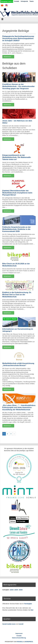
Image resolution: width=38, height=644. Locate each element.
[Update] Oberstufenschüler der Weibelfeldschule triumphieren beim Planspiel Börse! (17, 193)
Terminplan (28, 604)
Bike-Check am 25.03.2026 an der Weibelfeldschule (16, 265)
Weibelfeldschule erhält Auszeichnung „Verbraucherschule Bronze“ (18, 364)
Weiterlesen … (8, 57)
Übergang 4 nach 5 (7, 1)
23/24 (16, 590)
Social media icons (9, 624)
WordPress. (29, 642)
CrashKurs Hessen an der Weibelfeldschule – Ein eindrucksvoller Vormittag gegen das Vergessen (18, 86)
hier (32, 610)
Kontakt (17, 1)
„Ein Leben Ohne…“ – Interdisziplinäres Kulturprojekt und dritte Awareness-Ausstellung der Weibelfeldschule (19, 407)
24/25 (21, 590)
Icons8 (21, 624)
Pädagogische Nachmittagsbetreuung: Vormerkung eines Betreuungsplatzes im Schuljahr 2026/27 (18, 38)
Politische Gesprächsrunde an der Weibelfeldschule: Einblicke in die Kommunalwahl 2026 (17, 229)
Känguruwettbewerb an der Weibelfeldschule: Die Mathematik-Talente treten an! (17, 157)
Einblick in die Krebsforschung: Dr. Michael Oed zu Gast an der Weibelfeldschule (17, 295)
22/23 (12, 590)
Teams (32, 1)
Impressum (19, 633)
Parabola (20, 642)
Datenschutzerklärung (19, 638)
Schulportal (24, 1)
